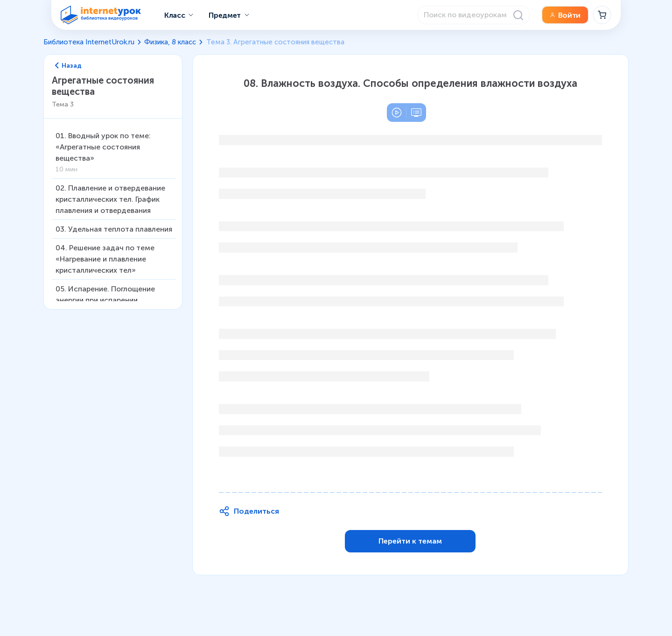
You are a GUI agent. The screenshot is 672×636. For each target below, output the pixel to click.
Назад (69, 66)
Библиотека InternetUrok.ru (89, 42)
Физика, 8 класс (170, 42)
